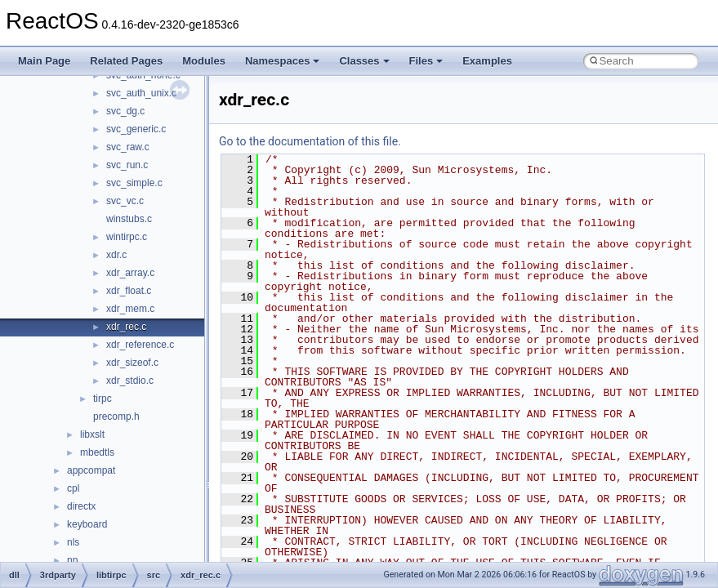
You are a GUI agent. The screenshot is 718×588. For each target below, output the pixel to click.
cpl (73, 488)
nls (73, 542)
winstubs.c (129, 219)
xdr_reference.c (140, 345)
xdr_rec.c (126, 327)
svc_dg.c (125, 111)
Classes (364, 61)
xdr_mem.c (130, 309)
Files (426, 61)
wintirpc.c (127, 237)
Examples (487, 61)
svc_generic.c (136, 129)
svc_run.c (127, 165)
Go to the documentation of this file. (310, 141)
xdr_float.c (129, 291)
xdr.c (116, 255)
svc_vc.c (125, 201)
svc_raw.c (128, 147)
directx (81, 506)
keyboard (87, 524)
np (72, 560)
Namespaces (283, 61)
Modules (204, 61)
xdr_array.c (130, 273)
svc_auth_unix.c (141, 93)
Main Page (44, 61)
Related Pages (126, 61)
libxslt (92, 434)
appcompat (91, 470)
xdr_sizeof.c (132, 363)
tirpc (103, 399)
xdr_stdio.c (130, 381)
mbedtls (97, 452)
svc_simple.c (134, 183)
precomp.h (116, 416)
